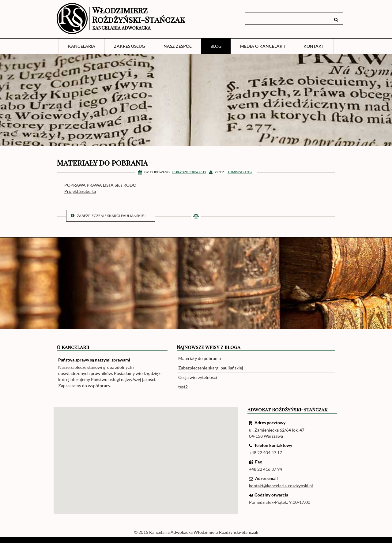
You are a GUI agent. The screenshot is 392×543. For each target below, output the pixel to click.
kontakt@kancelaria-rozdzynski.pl (281, 486)
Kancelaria (82, 46)
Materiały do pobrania (200, 358)
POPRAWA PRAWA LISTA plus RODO (100, 185)
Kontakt (314, 46)
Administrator (240, 172)
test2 (183, 387)
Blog (216, 46)
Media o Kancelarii (262, 46)
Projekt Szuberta (80, 191)
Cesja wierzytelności (198, 377)
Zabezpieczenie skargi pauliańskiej (108, 216)
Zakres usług (129, 46)
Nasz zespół (178, 46)
